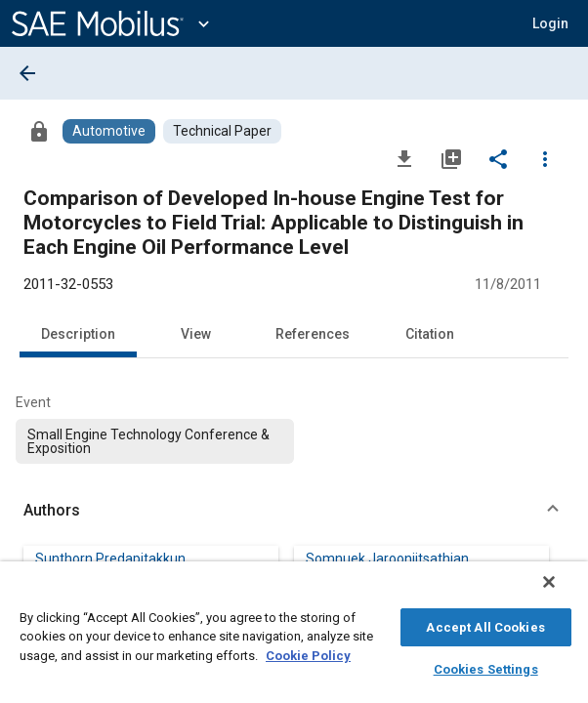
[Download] (404, 158)
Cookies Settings (486, 666)
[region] (294, 637)
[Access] (39, 131)
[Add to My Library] (451, 158)
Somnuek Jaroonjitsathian (387, 558)
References (313, 334)
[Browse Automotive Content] (109, 131)
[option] (155, 441)
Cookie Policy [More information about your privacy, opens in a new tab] (308, 653)
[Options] (545, 158)
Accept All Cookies (485, 624)
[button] (294, 511)
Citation (430, 334)
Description (78, 334)
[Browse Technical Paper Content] (222, 131)
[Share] (498, 158)
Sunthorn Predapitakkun (110, 558)
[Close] (563, 592)
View (196, 334)
